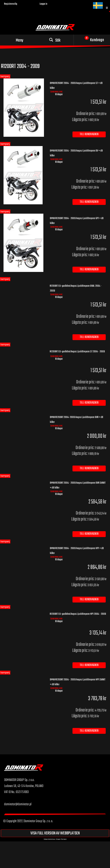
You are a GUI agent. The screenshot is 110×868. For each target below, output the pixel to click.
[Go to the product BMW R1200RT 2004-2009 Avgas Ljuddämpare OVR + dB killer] (24, 415)
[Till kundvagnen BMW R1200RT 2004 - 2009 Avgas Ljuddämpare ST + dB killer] (89, 134)
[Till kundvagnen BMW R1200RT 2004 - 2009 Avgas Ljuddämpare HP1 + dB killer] (89, 600)
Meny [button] (20, 40)
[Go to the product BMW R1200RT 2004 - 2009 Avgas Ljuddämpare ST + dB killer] (24, 108)
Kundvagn (97, 40)
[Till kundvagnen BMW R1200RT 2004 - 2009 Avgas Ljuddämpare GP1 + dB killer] (89, 270)
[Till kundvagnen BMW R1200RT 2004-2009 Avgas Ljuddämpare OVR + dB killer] (89, 468)
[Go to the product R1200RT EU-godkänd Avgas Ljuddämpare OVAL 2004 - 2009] (24, 284)
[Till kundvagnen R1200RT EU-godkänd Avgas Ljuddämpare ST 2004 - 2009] (89, 403)
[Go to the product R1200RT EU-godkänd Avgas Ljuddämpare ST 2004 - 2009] (24, 350)
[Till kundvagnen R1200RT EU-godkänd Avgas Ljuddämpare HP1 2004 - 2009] (89, 665)
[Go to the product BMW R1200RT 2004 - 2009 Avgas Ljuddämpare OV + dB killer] (24, 175)
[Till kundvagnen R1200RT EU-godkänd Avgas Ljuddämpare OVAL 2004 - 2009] (89, 337)
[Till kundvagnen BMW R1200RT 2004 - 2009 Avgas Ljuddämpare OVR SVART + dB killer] (89, 534)
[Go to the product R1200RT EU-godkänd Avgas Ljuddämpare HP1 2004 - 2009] (24, 612)
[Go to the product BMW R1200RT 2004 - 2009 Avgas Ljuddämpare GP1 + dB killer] (24, 243)
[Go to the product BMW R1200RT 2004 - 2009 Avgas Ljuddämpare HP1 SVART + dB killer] (24, 678)
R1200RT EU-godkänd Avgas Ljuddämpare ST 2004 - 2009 (77, 352)
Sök (58, 40)
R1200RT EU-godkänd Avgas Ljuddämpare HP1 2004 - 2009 (78, 614)
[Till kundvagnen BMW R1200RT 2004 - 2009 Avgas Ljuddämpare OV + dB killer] (89, 202)
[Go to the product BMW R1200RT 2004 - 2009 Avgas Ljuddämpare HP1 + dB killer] (24, 547)
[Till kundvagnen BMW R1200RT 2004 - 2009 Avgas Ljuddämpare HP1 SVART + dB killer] (89, 731)
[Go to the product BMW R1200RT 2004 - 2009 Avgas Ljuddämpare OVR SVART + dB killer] (24, 481)
